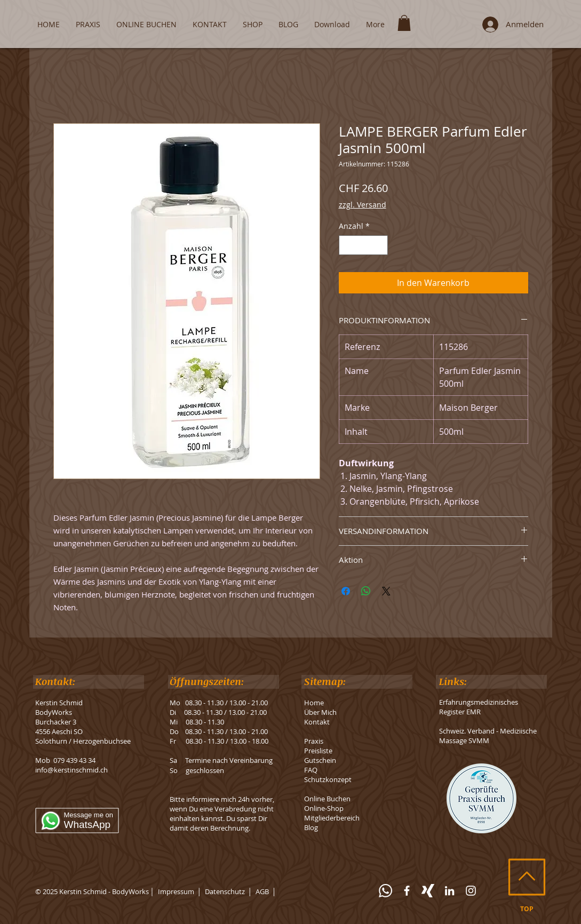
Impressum (176, 891)
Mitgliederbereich (332, 818)
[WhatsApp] (385, 891)
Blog (311, 827)
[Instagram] (471, 891)
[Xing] (428, 891)
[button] (404, 23)
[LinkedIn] (449, 891)
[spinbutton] (363, 245)
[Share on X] (386, 591)
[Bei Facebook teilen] (346, 591)
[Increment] (380, 245)
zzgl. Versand (363, 205)
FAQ (311, 770)
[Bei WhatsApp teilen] (366, 591)
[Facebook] (407, 891)
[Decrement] (347, 245)
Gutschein (320, 760)
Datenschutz (225, 891)
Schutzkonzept (328, 779)
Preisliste (318, 751)
